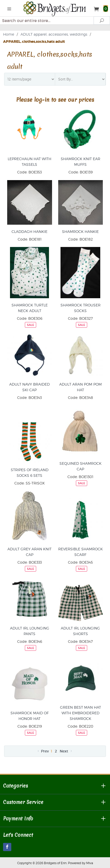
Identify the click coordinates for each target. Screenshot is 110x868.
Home (9, 34)
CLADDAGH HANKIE (29, 231)
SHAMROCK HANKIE (80, 231)
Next (66, 751)
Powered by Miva (81, 863)
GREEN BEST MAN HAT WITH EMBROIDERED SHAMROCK (81, 713)
